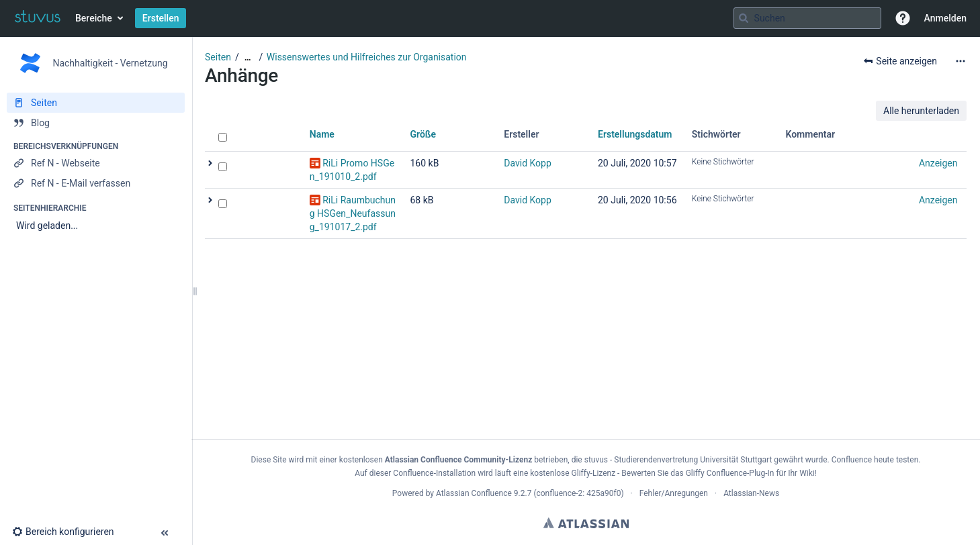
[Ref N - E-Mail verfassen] (96, 183)
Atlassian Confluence (474, 493)
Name (322, 134)
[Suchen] (744, 18)
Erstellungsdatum (635, 134)
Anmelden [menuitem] (945, 18)
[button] (903, 18)
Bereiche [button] (94, 18)
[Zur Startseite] (38, 18)
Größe (424, 134)
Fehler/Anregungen (674, 493)
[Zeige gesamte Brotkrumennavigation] (248, 57)
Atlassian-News (751, 493)
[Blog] (96, 123)
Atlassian (586, 523)
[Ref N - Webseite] (96, 163)
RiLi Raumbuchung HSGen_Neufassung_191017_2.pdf (353, 213)
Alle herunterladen (921, 111)
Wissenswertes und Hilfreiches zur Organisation (367, 57)
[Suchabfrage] (807, 18)
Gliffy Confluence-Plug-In (731, 473)
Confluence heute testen (875, 460)
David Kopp (528, 163)
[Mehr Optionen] (961, 61)
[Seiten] (96, 103)
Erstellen (161, 18)
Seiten (218, 57)
